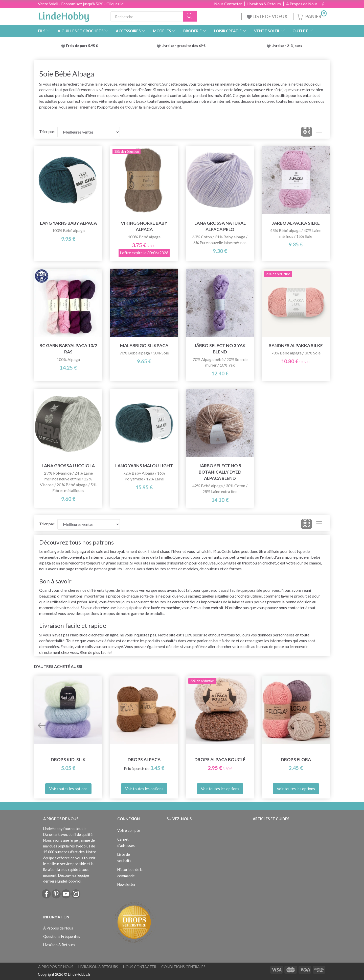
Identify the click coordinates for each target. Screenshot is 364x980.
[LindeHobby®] (64, 15)
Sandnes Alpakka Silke (296, 345)
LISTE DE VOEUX (267, 16)
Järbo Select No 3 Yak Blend (220, 349)
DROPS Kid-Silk (68, 759)
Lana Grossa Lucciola (68, 466)
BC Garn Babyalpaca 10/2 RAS (68, 349)
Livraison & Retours (264, 4)
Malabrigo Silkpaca (144, 345)
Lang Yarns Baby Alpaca (68, 223)
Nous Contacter (228, 4)
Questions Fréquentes (62, 936)
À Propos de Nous (302, 4)
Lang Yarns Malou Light (144, 466)
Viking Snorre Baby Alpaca (144, 226)
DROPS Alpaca (144, 759)
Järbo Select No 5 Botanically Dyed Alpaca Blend (220, 472)
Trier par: (47, 131)
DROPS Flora (296, 759)
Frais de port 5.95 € (82, 46)
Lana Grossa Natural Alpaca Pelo (220, 226)
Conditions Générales (183, 967)
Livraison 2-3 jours (287, 46)
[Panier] (312, 16)
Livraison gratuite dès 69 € (184, 46)
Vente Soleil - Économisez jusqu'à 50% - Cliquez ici (81, 4)
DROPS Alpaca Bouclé (220, 759)
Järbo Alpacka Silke (296, 223)
